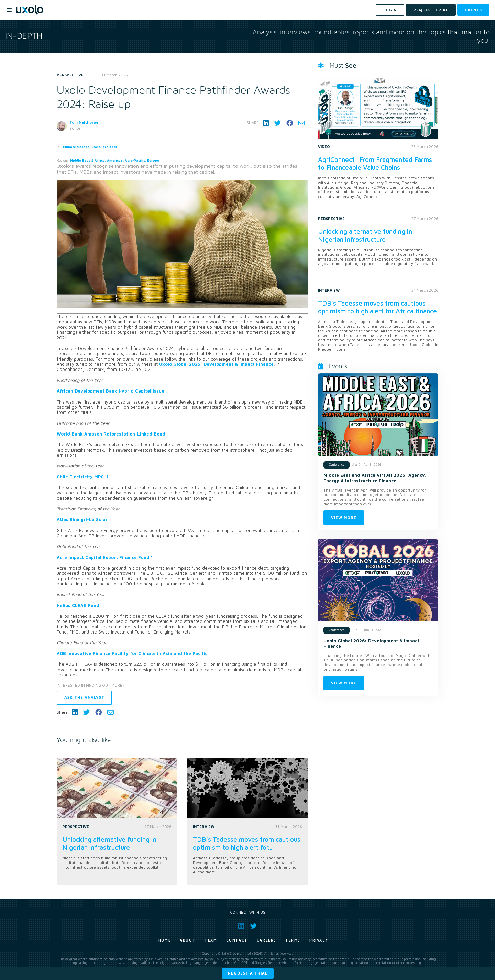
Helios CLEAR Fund (78, 605)
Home (165, 940)
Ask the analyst (84, 697)
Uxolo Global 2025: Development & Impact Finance (216, 364)
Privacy (319, 940)
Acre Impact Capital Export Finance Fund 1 (105, 557)
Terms (293, 940)
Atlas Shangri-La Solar (82, 520)
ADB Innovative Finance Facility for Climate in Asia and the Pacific (133, 654)
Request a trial (248, 973)
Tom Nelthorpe (84, 122)
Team (211, 940)
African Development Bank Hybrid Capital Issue (111, 391)
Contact (237, 940)
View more (344, 517)
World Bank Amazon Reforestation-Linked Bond (111, 434)
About (188, 940)
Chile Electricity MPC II (82, 477)
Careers (267, 940)
